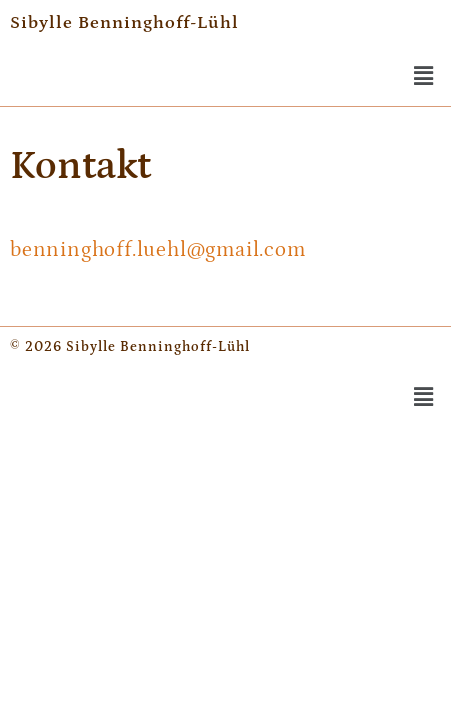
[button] (424, 76)
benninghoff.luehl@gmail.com (158, 250)
